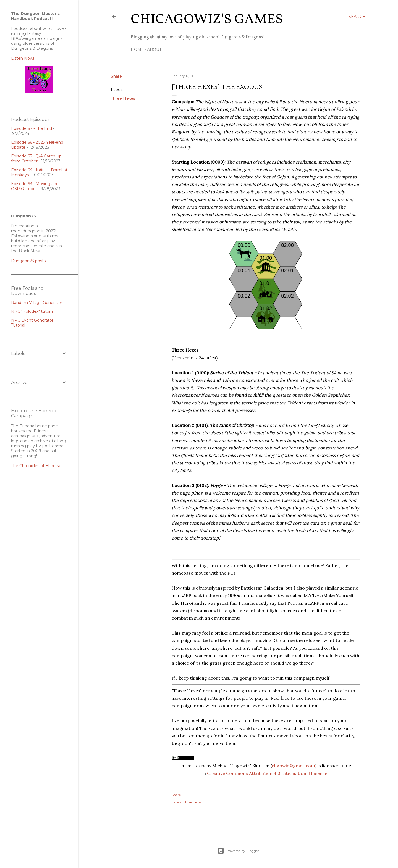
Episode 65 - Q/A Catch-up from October (36, 159)
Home (137, 49)
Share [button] (116, 76)
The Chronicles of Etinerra (36, 466)
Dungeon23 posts (28, 261)
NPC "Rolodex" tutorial (33, 311)
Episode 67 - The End (32, 128)
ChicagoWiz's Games (207, 20)
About (154, 49)
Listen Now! (23, 58)
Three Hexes (123, 98)
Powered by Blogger (238, 851)
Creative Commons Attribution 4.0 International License (267, 773)
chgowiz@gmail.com (293, 766)
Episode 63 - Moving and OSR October (35, 186)
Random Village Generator (37, 303)
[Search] (357, 17)
